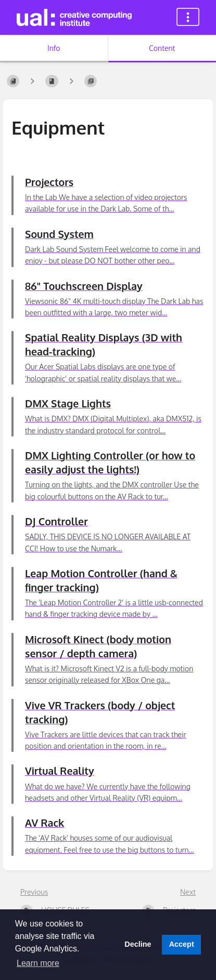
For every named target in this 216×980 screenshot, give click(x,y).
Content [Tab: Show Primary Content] (162, 48)
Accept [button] (182, 944)
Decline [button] (138, 944)
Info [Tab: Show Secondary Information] (54, 48)
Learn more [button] (38, 963)
